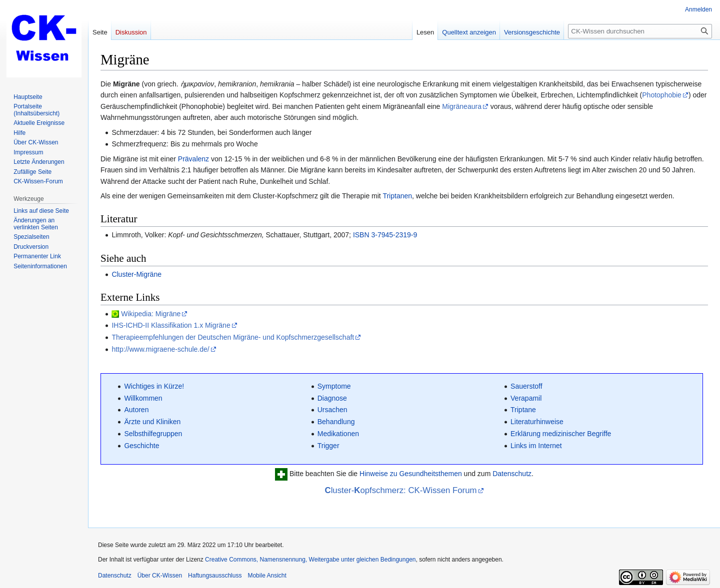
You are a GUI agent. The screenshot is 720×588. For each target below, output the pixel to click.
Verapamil (526, 398)
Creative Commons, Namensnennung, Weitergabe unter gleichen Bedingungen (310, 560)
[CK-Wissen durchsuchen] (640, 31)
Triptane (523, 410)
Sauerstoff (526, 386)
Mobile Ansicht (267, 576)
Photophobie (662, 95)
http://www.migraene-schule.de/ (160, 349)
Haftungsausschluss (215, 576)
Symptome (334, 386)
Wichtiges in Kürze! (154, 386)
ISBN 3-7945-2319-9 (385, 235)
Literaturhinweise (537, 422)
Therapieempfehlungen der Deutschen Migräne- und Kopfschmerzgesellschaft (233, 337)
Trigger (328, 446)
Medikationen (338, 434)
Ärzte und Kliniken (152, 422)
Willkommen (143, 398)
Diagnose (332, 398)
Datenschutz (512, 474)
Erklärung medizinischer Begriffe (561, 434)
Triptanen (397, 196)
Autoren (136, 410)
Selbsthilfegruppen (153, 434)
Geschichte (141, 446)
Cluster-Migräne (136, 274)
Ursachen (332, 410)
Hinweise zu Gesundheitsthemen (411, 474)
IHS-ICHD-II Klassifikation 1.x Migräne (171, 325)
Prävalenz (193, 159)
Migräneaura (462, 106)
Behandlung (336, 422)
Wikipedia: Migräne (151, 314)
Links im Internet (536, 446)
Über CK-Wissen (160, 576)
